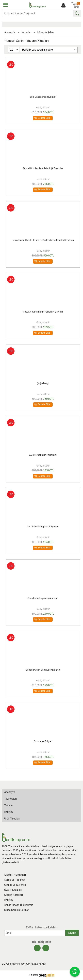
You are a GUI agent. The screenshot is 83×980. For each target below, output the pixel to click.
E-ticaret (33, 975)
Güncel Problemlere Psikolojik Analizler (43, 168)
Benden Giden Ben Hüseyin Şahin (43, 670)
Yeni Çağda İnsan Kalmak (43, 97)
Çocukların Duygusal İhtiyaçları (43, 527)
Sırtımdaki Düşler (43, 741)
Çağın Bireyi (43, 383)
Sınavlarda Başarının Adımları (43, 598)
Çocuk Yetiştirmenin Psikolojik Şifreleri (43, 312)
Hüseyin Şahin (43, 108)
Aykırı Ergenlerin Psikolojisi (43, 455)
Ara (77, 14)
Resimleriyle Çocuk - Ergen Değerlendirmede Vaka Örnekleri (43, 240)
